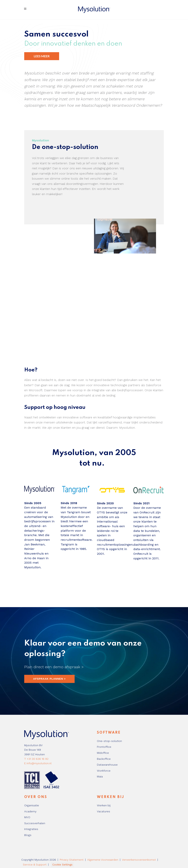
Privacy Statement (72, 860)
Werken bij (111, 797)
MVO (27, 817)
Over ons (36, 797)
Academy (30, 811)
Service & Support (35, 865)
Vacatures (103, 811)
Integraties (31, 829)
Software (109, 733)
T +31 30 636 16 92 (36, 759)
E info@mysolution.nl (38, 763)
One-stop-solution (109, 741)
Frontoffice (104, 747)
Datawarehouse (107, 765)
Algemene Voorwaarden (103, 860)
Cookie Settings (62, 865)
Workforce (104, 771)
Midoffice (103, 753)
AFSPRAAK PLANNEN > (49, 679)
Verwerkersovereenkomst (139, 860)
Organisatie (32, 805)
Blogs (28, 835)
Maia (100, 776)
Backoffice (104, 759)
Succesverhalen (35, 823)
